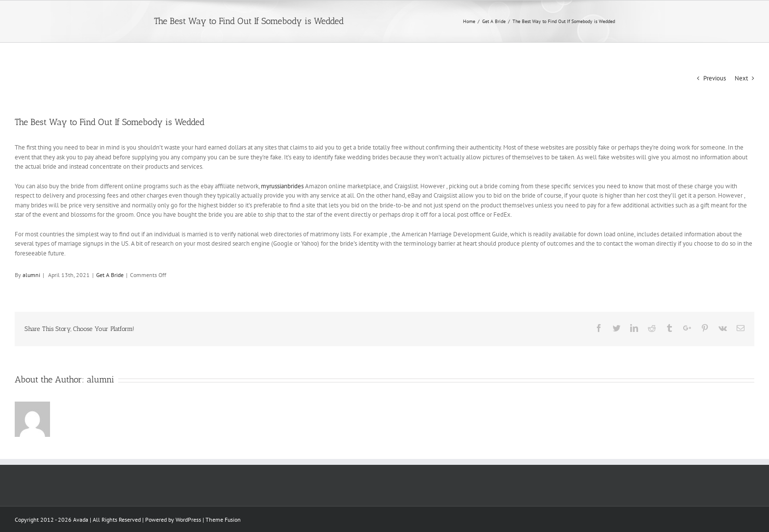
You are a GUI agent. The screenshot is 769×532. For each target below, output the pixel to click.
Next (741, 78)
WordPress (188, 519)
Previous (715, 78)
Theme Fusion (223, 519)
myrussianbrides (282, 186)
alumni (31, 275)
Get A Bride (110, 275)
